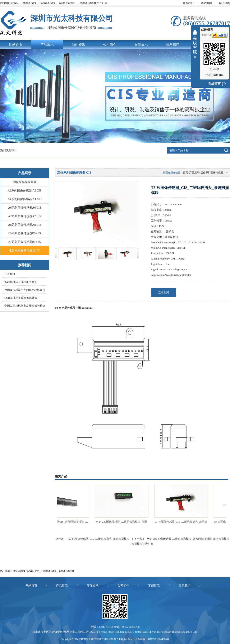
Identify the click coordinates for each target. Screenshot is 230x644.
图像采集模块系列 (25, 182)
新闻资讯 (78, 45)
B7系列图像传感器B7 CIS (25, 242)
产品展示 (47, 45)
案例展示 (141, 45)
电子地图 (225, 3)
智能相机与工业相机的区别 (21, 282)
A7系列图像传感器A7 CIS (25, 216)
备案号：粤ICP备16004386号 (153, 639)
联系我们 (188, 3)
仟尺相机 (10, 274)
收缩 (195, 47)
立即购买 (164, 292)
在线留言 (214, 84)
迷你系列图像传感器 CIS (25, 250)
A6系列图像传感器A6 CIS (25, 208)
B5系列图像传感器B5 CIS (25, 233)
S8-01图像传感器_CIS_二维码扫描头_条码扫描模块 (99, 539)
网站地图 (206, 3)
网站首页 (16, 45)
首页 (185, 173)
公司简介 (110, 45)
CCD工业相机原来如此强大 (21, 298)
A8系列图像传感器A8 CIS (25, 225)
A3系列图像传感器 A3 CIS (25, 191)
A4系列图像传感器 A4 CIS (25, 199)
